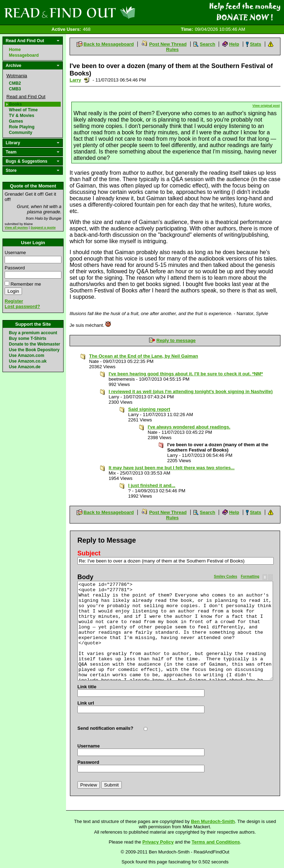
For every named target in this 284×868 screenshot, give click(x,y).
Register (14, 301)
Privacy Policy (158, 842)
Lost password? (22, 306)
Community (21, 133)
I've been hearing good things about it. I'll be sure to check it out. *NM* (186, 374)
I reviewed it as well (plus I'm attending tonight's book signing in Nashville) (191, 391)
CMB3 (15, 89)
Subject (89, 553)
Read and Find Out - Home (107, 12)
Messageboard (24, 55)
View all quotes (16, 228)
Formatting (250, 576)
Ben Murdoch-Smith (213, 821)
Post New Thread (168, 44)
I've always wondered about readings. (189, 427)
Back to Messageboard (109, 44)
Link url (86, 703)
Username (15, 253)
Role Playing (22, 127)
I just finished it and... (152, 485)
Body (85, 577)
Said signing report (149, 409)
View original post (266, 106)
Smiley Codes (226, 576)
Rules (172, 49)
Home (15, 50)
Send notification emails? (105, 728)
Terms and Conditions (216, 842)
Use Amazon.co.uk (28, 361)
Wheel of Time (23, 110)
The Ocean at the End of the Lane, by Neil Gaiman (144, 356)
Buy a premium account (33, 333)
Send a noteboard (87, 80)
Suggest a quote (43, 228)
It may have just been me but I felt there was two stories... (172, 468)
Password (15, 268)
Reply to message (176, 340)
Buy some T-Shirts (28, 338)
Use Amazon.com (27, 355)
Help (234, 44)
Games (16, 121)
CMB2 (15, 83)
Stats (256, 44)
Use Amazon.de (25, 367)
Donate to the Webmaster (34, 344)
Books (15, 104)
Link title (87, 687)
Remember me (26, 284)
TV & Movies (21, 116)
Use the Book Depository (34, 350)
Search (207, 44)
